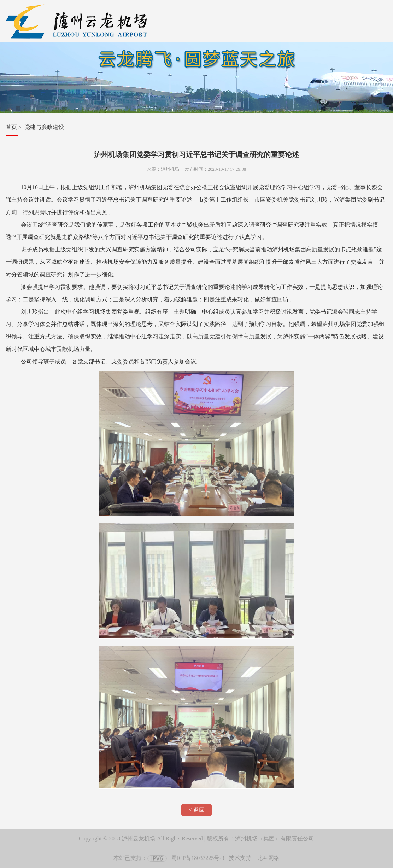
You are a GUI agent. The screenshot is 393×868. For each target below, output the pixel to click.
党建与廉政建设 (44, 127)
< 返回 (196, 810)
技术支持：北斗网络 (254, 858)
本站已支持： (140, 858)
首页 (11, 127)
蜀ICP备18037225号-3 (198, 858)
